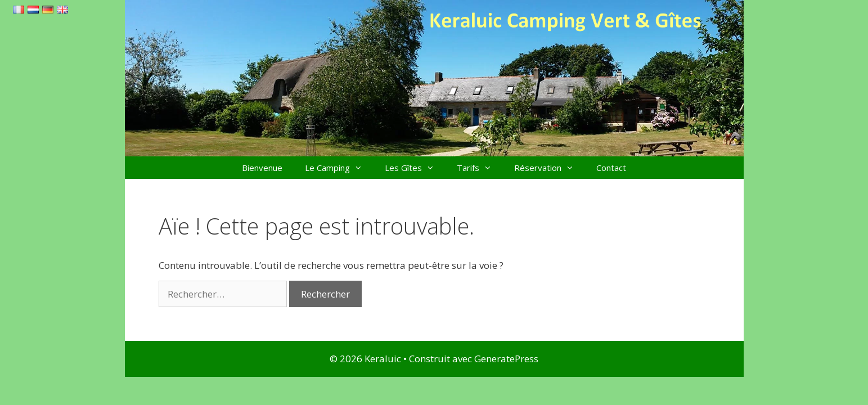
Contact (611, 168)
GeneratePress (506, 359)
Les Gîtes (415, 168)
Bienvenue (262, 168)
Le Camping (339, 168)
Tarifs (480, 168)
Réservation (550, 168)
